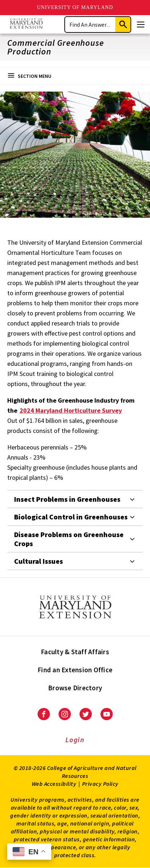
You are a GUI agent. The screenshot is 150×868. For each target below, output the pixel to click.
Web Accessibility (54, 784)
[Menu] (141, 25)
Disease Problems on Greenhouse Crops (69, 539)
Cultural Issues (38, 561)
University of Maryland (75, 7)
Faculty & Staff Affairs (75, 652)
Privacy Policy (100, 784)
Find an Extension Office (75, 670)
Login (75, 740)
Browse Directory (75, 688)
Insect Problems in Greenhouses (67, 499)
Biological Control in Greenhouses (71, 517)
